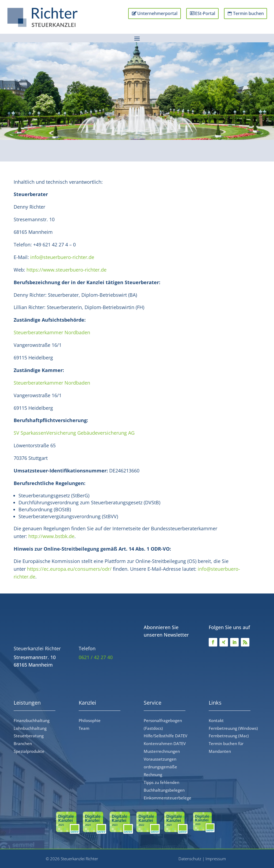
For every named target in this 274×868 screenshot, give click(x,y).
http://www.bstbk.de (51, 536)
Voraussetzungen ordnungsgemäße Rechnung (160, 767)
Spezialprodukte (29, 751)
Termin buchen (247, 14)
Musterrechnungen (162, 751)
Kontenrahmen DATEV (165, 743)
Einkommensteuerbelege (168, 798)
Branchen (23, 743)
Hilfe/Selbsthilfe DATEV (165, 736)
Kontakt (216, 720)
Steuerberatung (29, 736)
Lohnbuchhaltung (30, 728)
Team (84, 728)
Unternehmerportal (151, 14)
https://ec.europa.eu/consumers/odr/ (69, 569)
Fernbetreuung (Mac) (229, 736)
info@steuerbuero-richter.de (62, 257)
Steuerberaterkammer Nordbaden (52, 332)
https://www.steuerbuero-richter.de (66, 270)
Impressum (216, 859)
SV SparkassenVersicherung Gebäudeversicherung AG (74, 433)
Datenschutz (190, 859)
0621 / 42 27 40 (96, 657)
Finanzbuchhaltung (32, 720)
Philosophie (90, 720)
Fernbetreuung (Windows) (233, 728)
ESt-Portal (201, 14)
